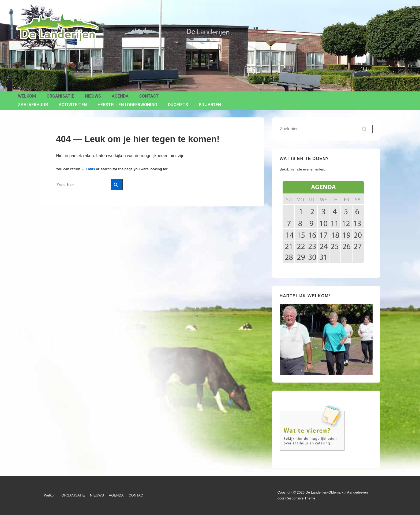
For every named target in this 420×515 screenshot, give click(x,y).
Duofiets (178, 105)
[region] (326, 340)
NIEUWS (93, 96)
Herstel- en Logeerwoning (127, 105)
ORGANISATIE (60, 96)
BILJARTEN (210, 105)
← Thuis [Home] (88, 169)
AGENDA (120, 96)
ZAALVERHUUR (33, 105)
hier (293, 169)
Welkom (27, 96)
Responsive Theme (300, 498)
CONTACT (149, 96)
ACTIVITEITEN (73, 105)
